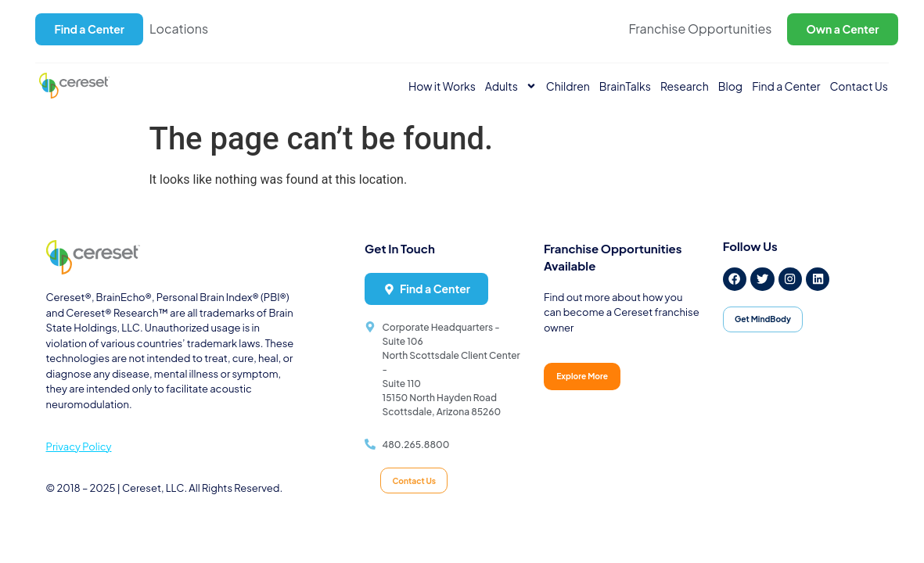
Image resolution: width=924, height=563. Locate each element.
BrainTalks (625, 86)
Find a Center (786, 86)
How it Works (442, 86)
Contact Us (859, 86)
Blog (730, 86)
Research (685, 86)
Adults (511, 86)
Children (568, 86)
